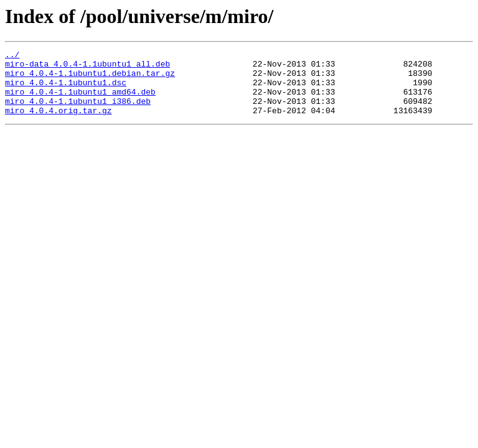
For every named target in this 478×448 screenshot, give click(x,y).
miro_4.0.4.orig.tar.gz (59, 123)
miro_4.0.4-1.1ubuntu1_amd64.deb (80, 101)
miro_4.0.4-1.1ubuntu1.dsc (66, 90)
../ (12, 56)
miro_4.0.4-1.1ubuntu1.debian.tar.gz (90, 78)
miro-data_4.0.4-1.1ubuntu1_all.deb (87, 67)
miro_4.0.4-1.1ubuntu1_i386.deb (78, 112)
